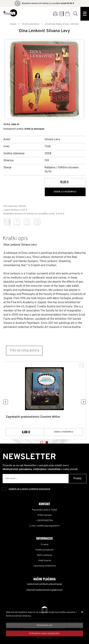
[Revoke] (44, 633)
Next (83, 402)
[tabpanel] (44, 401)
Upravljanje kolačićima (45, 566)
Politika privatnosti (44, 550)
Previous (6, 402)
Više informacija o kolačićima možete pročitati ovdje (34, 620)
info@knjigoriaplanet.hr (48, 526)
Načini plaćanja (45, 555)
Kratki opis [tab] (15, 239)
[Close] (44, 625)
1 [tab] (42, 442)
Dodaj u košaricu (65, 192)
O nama (44, 545)
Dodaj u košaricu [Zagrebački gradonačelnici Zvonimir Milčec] (64, 432)
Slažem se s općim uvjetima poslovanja (29, 489)
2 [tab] (47, 442)
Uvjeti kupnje (44, 561)
